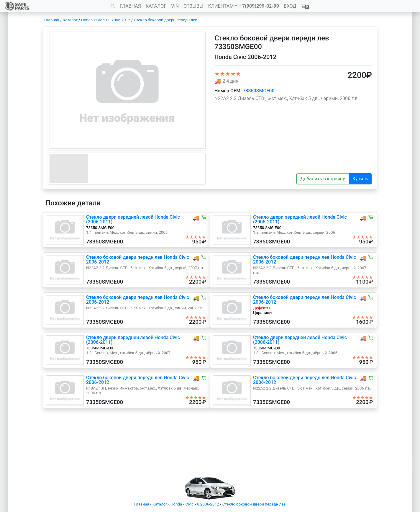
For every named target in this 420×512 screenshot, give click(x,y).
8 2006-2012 (119, 20)
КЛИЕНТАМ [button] (221, 6)
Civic (100, 20)
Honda (87, 20)
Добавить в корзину (323, 179)
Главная (52, 20)
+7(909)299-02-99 (259, 6)
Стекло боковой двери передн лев (166, 20)
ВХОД (290, 6)
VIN (175, 6)
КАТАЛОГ (156, 6)
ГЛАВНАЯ (130, 6)
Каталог (70, 20)
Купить (360, 179)
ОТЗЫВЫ (193, 6)
